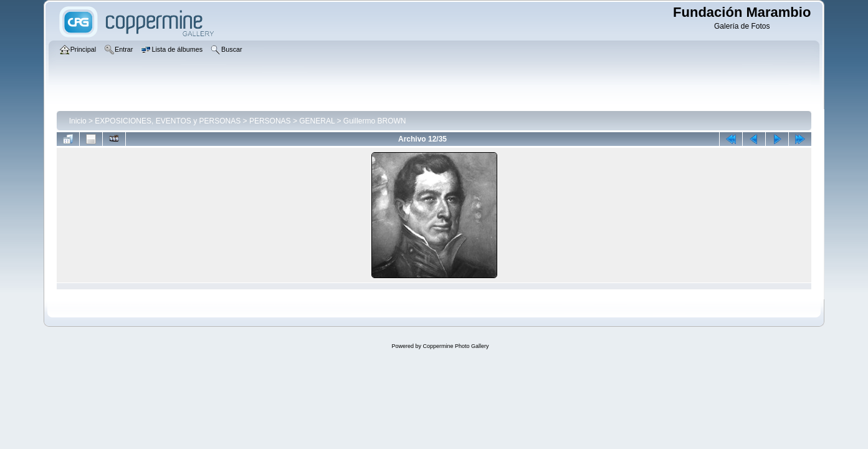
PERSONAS (270, 121)
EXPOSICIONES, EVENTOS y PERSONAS (168, 121)
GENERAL (317, 121)
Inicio (78, 121)
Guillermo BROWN (375, 121)
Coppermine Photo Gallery (455, 346)
